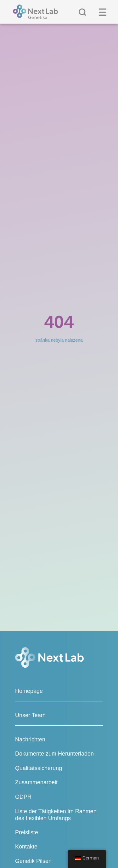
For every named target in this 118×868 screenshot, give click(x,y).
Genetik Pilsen (33, 861)
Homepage (29, 691)
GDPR (23, 797)
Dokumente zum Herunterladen (54, 754)
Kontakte (26, 847)
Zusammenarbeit (36, 782)
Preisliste (27, 832)
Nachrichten (30, 740)
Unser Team (30, 715)
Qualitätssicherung (39, 768)
